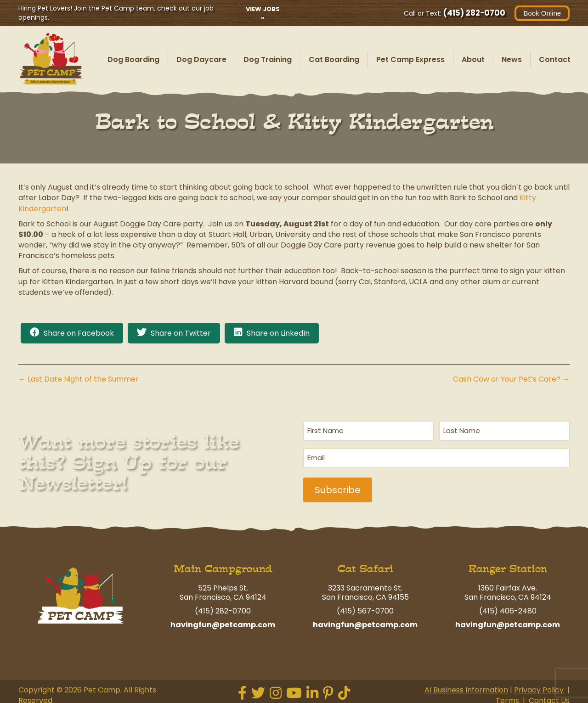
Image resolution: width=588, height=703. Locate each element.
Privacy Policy (539, 687)
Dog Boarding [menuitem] (133, 59)
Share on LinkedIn (278, 333)
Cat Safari (365, 566)
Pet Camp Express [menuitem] (410, 59)
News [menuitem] (512, 59)
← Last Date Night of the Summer (79, 379)
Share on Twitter (181, 333)
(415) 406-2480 (508, 608)
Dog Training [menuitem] (268, 59)
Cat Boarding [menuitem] (334, 59)
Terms (507, 698)
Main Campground (223, 566)
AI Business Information (466, 687)
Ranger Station (508, 566)
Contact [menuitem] (555, 59)
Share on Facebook (79, 333)
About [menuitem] (473, 59)
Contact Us (549, 698)
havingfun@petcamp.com (223, 622)
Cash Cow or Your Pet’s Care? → (511, 379)
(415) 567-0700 (365, 608)
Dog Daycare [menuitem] (201, 59)
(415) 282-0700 (474, 13)
